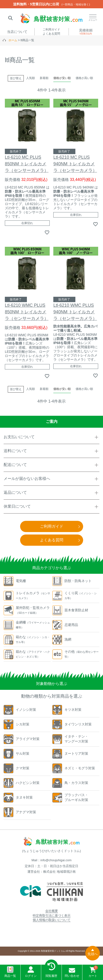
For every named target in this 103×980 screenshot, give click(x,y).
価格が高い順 (84, 78)
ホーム (13, 40)
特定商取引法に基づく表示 (52, 916)
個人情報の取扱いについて (52, 920)
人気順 (31, 78)
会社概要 (52, 911)
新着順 (44, 78)
